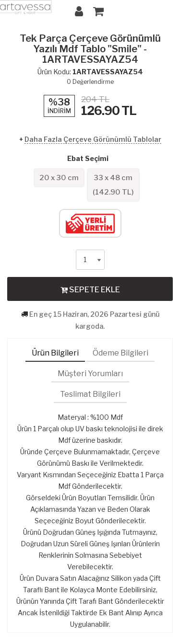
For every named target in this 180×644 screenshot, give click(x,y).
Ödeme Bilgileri (120, 353)
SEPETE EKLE (90, 289)
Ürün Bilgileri (55, 353)
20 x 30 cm (59, 178)
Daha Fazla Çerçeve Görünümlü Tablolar (93, 139)
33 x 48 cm (113, 185)
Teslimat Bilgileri (90, 394)
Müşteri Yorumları (90, 374)
